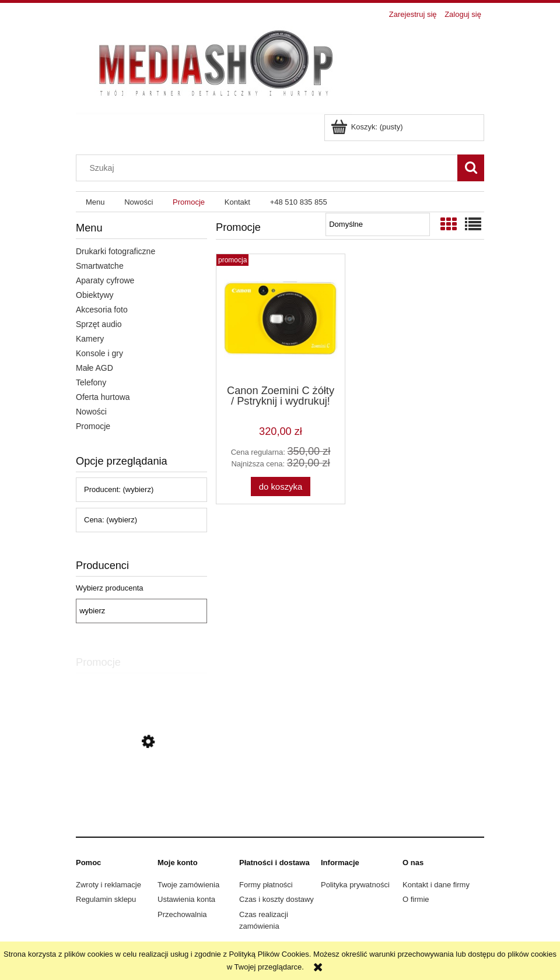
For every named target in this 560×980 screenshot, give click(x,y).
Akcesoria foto (102, 310)
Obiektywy (95, 295)
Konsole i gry (99, 353)
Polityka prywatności (355, 885)
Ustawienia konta (186, 899)
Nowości (91, 412)
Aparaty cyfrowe (105, 280)
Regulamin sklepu (106, 899)
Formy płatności (266, 885)
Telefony (91, 382)
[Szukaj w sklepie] (269, 168)
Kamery (90, 339)
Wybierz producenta (110, 588)
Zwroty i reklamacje (108, 885)
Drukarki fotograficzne (116, 251)
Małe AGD (94, 368)
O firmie (416, 899)
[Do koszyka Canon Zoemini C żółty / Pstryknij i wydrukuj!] (281, 487)
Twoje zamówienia (188, 885)
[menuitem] (95, 202)
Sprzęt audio (99, 324)
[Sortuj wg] (378, 224)
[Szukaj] (471, 168)
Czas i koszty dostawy (276, 899)
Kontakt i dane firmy (436, 885)
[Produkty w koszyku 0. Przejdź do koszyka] (368, 127)
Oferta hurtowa (103, 397)
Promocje (93, 426)
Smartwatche (100, 266)
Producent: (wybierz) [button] (119, 489)
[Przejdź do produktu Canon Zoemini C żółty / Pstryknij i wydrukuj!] (141, 794)
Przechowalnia (182, 914)
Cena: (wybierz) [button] (111, 520)
